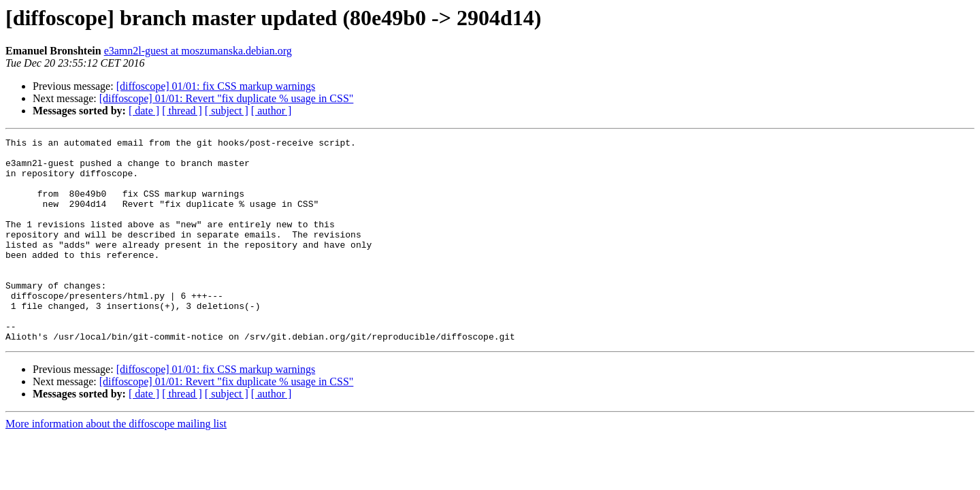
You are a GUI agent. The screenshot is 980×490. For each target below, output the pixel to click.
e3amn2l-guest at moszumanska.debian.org (198, 51)
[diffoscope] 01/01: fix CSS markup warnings (216, 86)
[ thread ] (182, 111)
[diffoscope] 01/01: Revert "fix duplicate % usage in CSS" (227, 98)
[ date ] (144, 111)
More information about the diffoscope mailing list (116, 464)
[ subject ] (227, 111)
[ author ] (272, 111)
